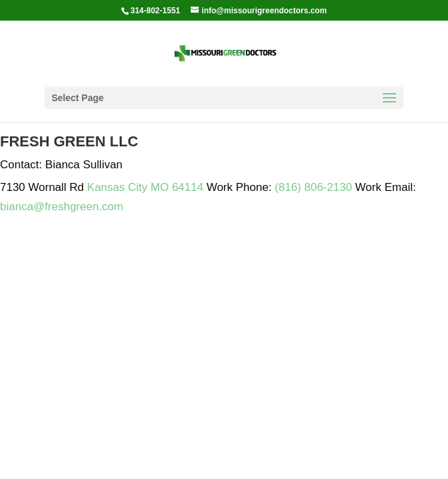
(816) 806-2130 (313, 187)
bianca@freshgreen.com (61, 207)
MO (160, 187)
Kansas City (117, 187)
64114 (188, 187)
